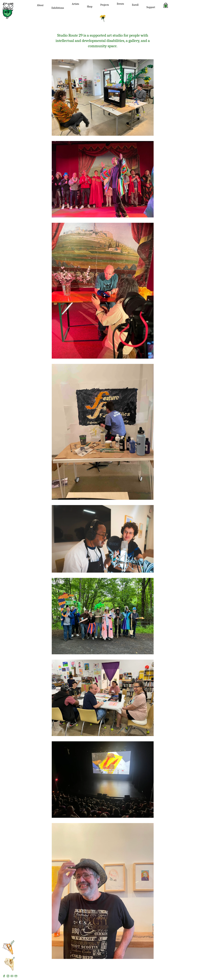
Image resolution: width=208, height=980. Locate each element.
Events (120, 4)
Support (151, 7)
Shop (90, 7)
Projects (105, 5)
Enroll (135, 5)
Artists (75, 4)
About (40, 5)
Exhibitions (58, 8)
